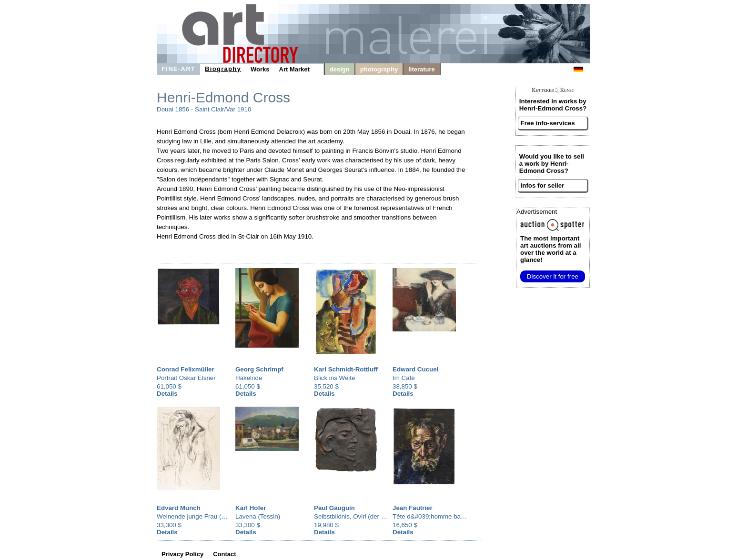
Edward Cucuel (415, 369)
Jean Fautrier (413, 508)
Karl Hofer (251, 508)
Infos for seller (543, 185)
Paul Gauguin (334, 508)
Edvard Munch (179, 508)
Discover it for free (553, 276)
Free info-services (548, 123)
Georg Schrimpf (259, 369)
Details (167, 394)
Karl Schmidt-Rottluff (346, 369)
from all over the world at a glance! (550, 249)
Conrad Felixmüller (186, 369)
